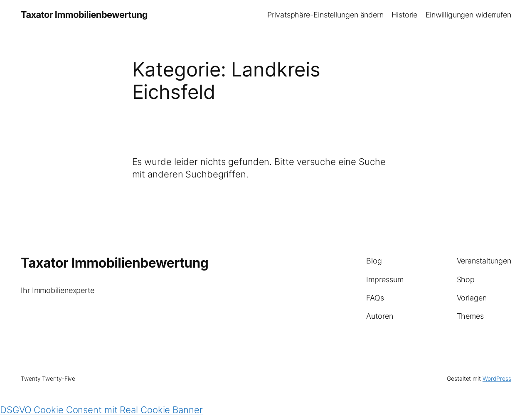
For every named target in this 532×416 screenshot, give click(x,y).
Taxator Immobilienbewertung (84, 15)
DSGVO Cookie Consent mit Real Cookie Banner (101, 410)
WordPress (497, 378)
